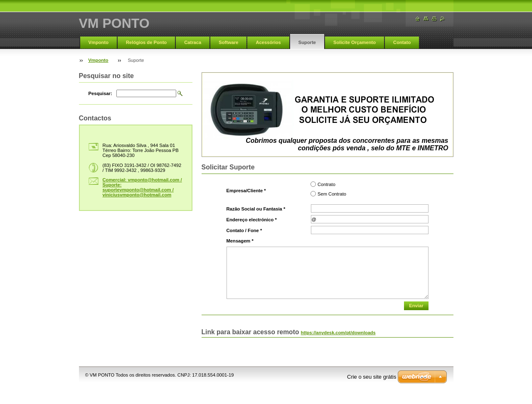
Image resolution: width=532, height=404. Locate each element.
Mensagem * (240, 241)
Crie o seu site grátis (372, 377)
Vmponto (99, 42)
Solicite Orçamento (355, 42)
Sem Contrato (332, 194)
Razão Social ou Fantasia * (256, 209)
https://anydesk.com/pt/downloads (338, 333)
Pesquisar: (100, 93)
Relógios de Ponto (146, 42)
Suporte (307, 42)
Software (228, 42)
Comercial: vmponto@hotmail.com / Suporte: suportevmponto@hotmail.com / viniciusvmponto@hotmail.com (142, 187)
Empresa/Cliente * (246, 191)
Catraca (193, 42)
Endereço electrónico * (252, 220)
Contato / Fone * (244, 230)
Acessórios (268, 42)
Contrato (326, 184)
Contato (402, 42)
